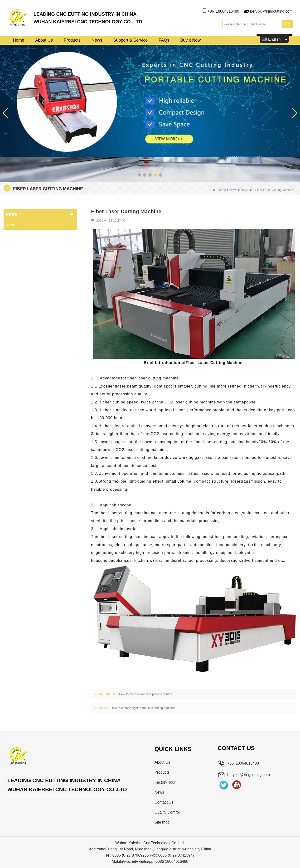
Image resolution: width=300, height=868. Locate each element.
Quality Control (167, 812)
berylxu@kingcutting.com (271, 11)
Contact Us (164, 802)
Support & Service (130, 40)
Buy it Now (190, 40)
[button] (140, 175)
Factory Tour (165, 782)
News (97, 40)
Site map (162, 822)
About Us (44, 40)
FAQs (164, 40)
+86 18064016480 (223, 11)
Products (72, 40)
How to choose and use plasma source (146, 694)
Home (19, 40)
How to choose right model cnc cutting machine (143, 708)
